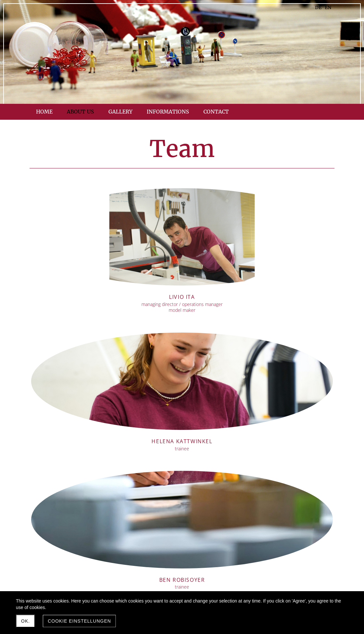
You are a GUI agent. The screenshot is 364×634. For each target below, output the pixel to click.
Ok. (25, 621)
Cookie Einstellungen (79, 621)
